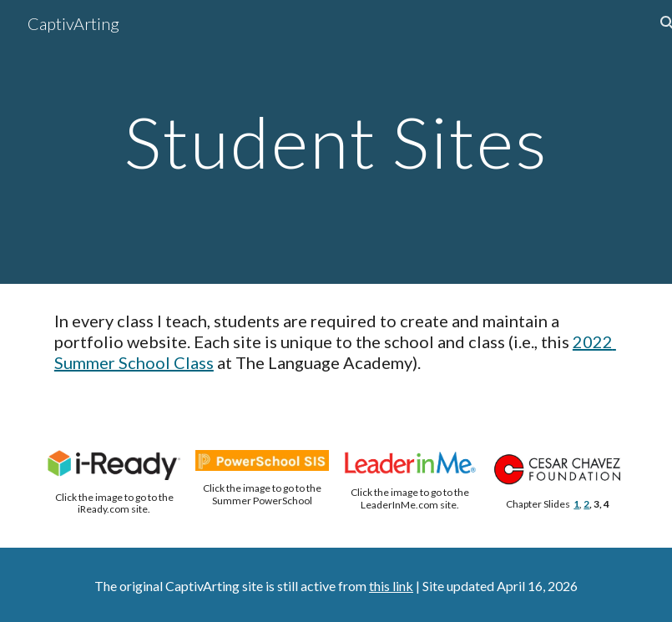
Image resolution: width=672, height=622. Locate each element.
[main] (336, 142)
